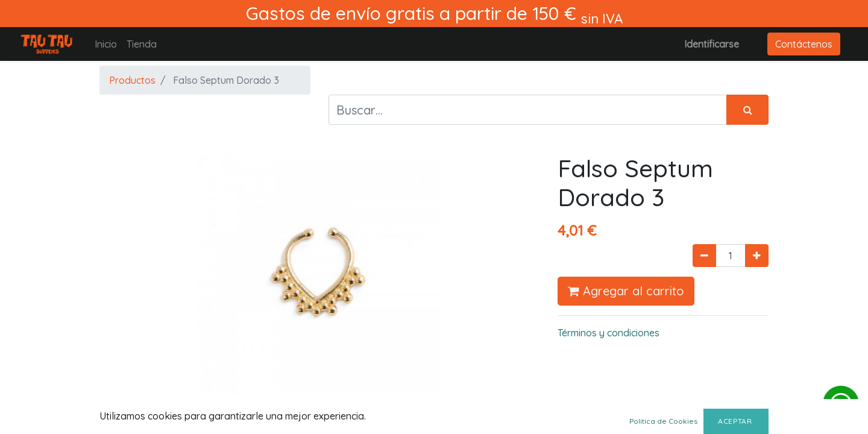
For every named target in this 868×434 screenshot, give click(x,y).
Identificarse (712, 44)
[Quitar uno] (704, 256)
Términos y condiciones (609, 333)
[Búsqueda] (747, 110)
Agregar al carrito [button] (626, 291)
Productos (132, 80)
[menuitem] (106, 44)
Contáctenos (804, 44)
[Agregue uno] (757, 256)
